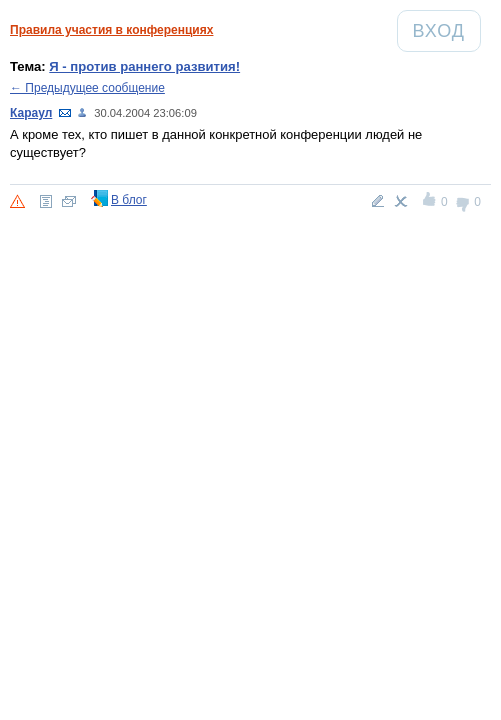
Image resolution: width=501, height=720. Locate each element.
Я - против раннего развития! (144, 66)
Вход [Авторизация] (446, 30)
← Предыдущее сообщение (87, 88)
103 (83, 112)
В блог (129, 200)
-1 (463, 202)
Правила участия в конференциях (111, 30)
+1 (430, 202)
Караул (31, 113)
